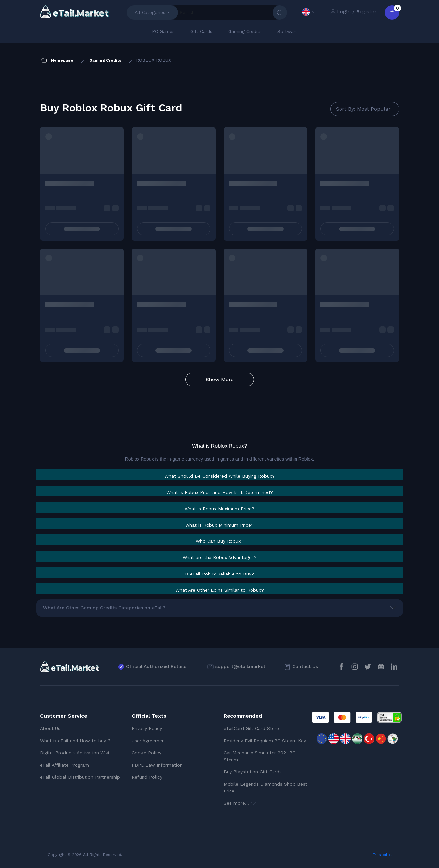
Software (288, 31)
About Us (50, 728)
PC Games (163, 31)
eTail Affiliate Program (65, 765)
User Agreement (149, 741)
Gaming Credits (245, 31)
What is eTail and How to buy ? (75, 741)
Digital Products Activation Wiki (75, 753)
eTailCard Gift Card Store (251, 728)
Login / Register (353, 12)
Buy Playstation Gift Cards (253, 772)
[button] (220, 476)
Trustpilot (382, 855)
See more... (240, 803)
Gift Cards (201, 31)
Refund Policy (147, 777)
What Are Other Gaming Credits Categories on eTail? (104, 608)
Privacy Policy (147, 728)
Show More (220, 379)
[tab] (220, 475)
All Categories (150, 12)
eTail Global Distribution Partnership (80, 777)
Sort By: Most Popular (363, 109)
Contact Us (305, 666)
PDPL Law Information (157, 765)
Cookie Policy (146, 753)
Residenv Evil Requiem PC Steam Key (265, 741)
